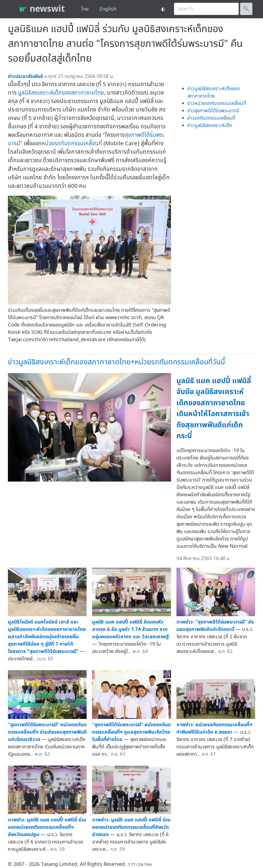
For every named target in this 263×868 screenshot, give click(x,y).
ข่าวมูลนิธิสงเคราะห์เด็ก (210, 125)
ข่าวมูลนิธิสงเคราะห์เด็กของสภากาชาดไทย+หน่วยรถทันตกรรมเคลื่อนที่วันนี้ (116, 362)
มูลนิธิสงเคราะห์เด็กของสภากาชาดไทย (61, 93)
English (108, 9)
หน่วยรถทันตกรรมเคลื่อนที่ (72, 143)
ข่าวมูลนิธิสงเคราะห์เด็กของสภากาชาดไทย (214, 92)
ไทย (85, 9)
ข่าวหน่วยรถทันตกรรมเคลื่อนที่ (217, 103)
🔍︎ (246, 9)
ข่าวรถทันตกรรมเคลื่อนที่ (211, 118)
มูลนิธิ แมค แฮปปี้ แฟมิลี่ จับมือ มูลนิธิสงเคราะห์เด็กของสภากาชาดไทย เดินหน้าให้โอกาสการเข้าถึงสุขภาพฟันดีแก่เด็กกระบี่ (214, 409)
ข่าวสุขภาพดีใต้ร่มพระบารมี (213, 111)
